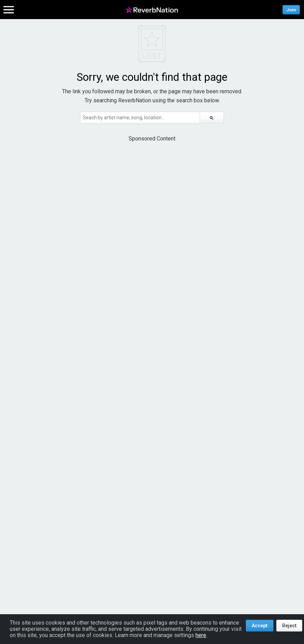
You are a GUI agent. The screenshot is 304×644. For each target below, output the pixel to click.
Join (291, 10)
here (201, 635)
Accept (260, 626)
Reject (289, 626)
